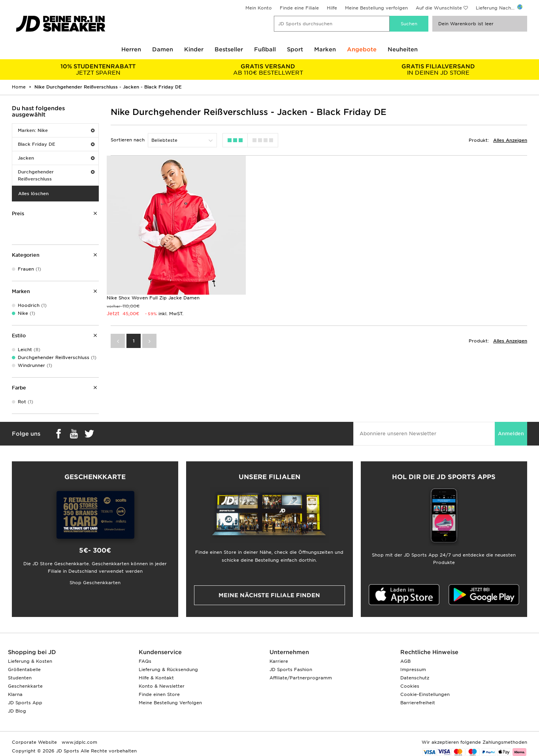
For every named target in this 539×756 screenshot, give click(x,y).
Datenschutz (415, 678)
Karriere (279, 661)
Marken (325, 49)
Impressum (413, 669)
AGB (405, 661)
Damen (163, 49)
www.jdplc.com (79, 742)
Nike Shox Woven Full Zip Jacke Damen (153, 297)
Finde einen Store (159, 694)
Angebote (362, 49)
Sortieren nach (128, 140)
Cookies (410, 686)
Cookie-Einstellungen (425, 694)
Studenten (20, 678)
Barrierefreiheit (418, 703)
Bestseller (229, 49)
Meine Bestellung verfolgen (376, 8)
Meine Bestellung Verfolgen (170, 703)
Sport (295, 49)
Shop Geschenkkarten (95, 583)
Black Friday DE (56, 144)
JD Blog (17, 711)
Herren (131, 49)
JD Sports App (25, 703)
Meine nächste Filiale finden (269, 595)
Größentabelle (24, 669)
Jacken (56, 158)
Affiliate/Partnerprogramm (301, 678)
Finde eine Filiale (299, 8)
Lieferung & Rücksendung (168, 669)
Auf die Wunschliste (439, 8)
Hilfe (332, 8)
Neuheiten (403, 49)
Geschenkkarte (25, 686)
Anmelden (511, 433)
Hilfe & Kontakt (156, 678)
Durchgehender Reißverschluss (56, 175)
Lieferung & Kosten (30, 661)
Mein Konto (259, 8)
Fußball (265, 49)
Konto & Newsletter (162, 686)
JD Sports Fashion (291, 669)
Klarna (15, 694)
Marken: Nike (56, 130)
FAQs (145, 661)
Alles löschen (33, 194)
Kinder (194, 49)
